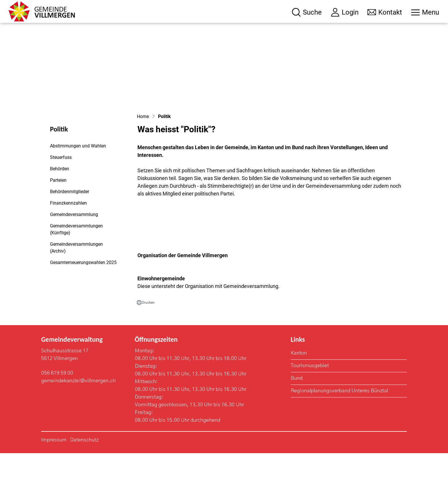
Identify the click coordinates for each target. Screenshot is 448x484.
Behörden (60, 200)
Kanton (299, 384)
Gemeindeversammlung (74, 245)
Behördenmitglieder (70, 222)
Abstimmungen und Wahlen (78, 177)
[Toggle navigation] (425, 12)
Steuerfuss (61, 188)
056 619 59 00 (57, 404)
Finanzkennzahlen (68, 234)
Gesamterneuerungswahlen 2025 (83, 293)
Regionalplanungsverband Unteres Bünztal (339, 422)
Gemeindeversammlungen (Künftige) (76, 260)
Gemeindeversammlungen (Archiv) (76, 278)
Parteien (58, 211)
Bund (297, 409)
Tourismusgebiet (310, 397)
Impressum (54, 471)
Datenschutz (84, 471)
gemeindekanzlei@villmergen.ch (78, 412)
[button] (146, 333)
